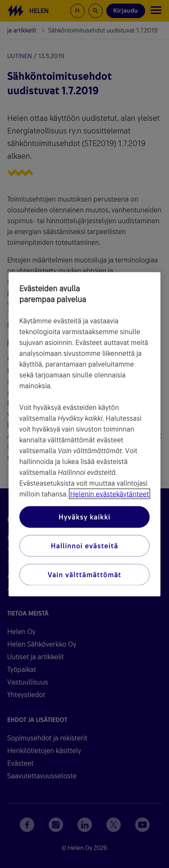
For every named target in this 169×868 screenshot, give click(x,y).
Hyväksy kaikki (84, 517)
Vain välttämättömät (84, 574)
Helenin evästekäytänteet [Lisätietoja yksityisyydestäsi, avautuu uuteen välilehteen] (109, 494)
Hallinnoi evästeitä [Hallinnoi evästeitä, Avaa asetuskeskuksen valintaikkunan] (84, 545)
